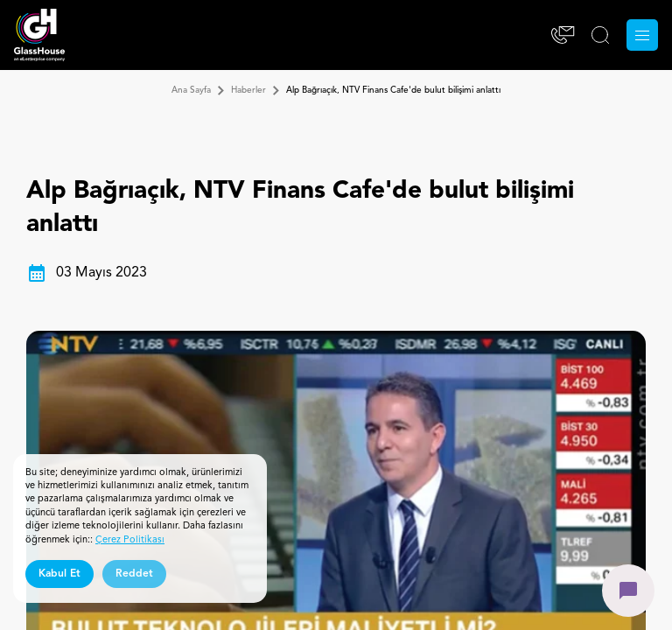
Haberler (248, 90)
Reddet (134, 574)
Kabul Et (59, 574)
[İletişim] (563, 35)
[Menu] (642, 35)
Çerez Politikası (130, 540)
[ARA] (600, 35)
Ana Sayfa (191, 90)
